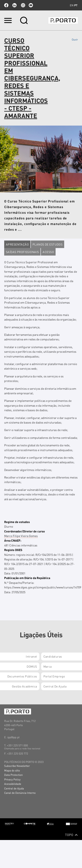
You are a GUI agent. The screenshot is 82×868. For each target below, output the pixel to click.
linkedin (14, 5)
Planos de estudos (48, 244)
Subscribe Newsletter (17, 766)
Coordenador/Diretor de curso (25, 531)
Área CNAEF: (13, 540)
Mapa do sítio (12, 770)
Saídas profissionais (22, 252)
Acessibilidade (13, 784)
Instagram (23, 5)
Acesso (48, 252)
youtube (31, 5)
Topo (71, 835)
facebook (6, 5)
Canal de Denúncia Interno (20, 793)
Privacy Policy (12, 779)
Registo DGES (13, 550)
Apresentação (17, 244)
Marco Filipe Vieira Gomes (21, 536)
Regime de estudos (17, 522)
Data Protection (13, 775)
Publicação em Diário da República (27, 578)
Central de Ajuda (14, 788)
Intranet (31, 656)
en (72, 5)
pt (76, 5)
